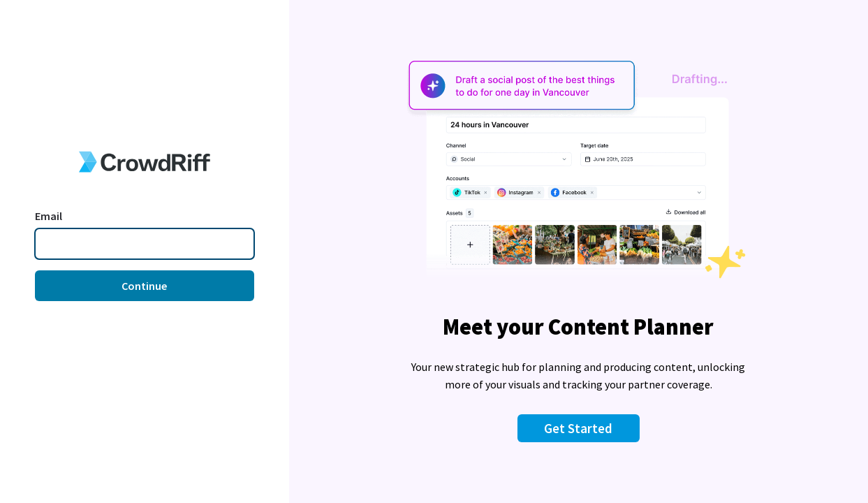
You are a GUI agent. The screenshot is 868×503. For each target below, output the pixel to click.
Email (49, 216)
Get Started (578, 428)
